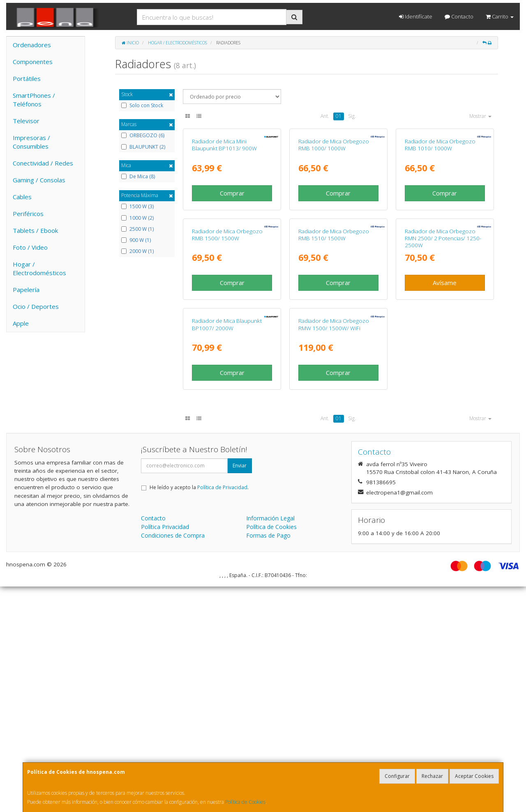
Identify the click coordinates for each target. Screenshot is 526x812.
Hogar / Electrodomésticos (39, 268)
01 (339, 116)
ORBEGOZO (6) (143, 136)
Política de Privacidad (222, 713)
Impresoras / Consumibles (31, 142)
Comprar (232, 268)
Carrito (500, 16)
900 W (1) (136, 240)
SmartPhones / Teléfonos (34, 100)
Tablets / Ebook (35, 230)
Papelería (26, 290)
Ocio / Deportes (36, 306)
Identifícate (416, 16)
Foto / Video (30, 247)
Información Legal (270, 744)
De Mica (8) (138, 177)
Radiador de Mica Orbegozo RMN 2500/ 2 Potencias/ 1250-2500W (443, 389)
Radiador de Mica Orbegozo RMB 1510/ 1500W (334, 385)
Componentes (33, 62)
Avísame (445, 433)
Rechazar (432, 776)
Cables (22, 197)
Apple (21, 323)
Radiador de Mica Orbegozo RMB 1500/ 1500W (227, 385)
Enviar (240, 691)
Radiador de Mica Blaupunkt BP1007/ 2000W (227, 550)
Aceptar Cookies (474, 776)
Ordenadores (32, 45)
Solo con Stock (142, 106)
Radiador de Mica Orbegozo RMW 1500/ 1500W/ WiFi (334, 550)
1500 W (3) (137, 207)
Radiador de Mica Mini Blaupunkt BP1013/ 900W (224, 220)
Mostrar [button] (480, 116)
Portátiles (27, 78)
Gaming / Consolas (39, 180)
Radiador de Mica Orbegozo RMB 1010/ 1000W (440, 220)
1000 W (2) (137, 218)
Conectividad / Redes (43, 163)
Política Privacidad (165, 752)
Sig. (352, 116)
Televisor (26, 121)
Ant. (325, 116)
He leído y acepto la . (199, 713)
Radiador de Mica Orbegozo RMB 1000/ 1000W (334, 220)
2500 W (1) (137, 229)
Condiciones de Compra (173, 761)
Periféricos (28, 214)
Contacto (459, 16)
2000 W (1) (137, 251)
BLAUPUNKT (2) (143, 147)
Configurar (397, 776)
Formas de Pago (268, 761)
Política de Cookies (245, 802)
